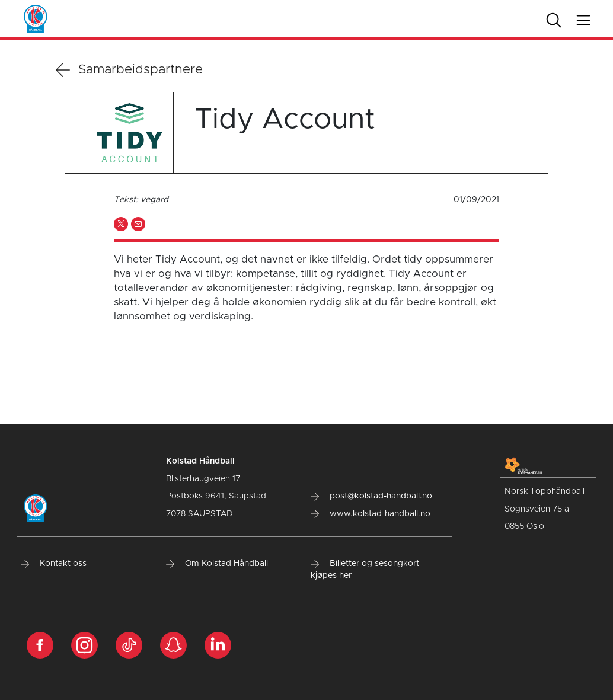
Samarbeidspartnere (129, 70)
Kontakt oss (54, 564)
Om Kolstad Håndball (217, 564)
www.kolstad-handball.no (371, 514)
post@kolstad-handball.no (371, 496)
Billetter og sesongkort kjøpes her (365, 570)
